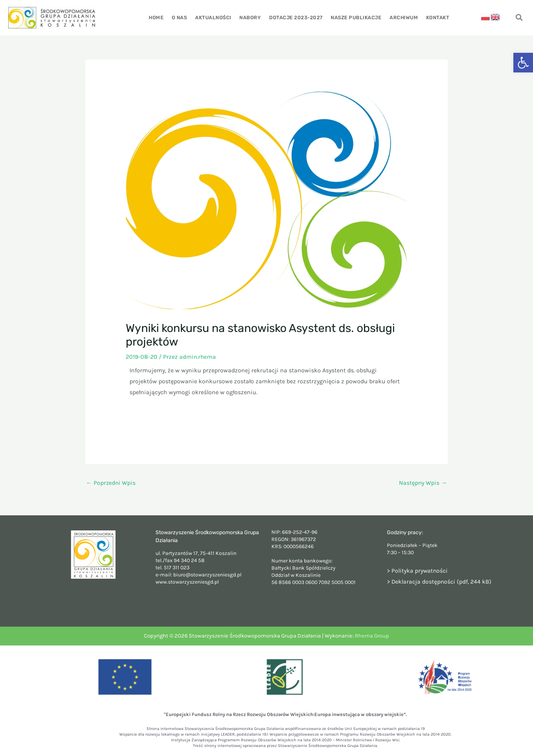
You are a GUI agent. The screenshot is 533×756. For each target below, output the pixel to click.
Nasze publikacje (355, 18)
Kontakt (436, 18)
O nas (181, 18)
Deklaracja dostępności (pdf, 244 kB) (442, 582)
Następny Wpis (423, 483)
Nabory (250, 18)
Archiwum (402, 18)
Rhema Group (372, 636)
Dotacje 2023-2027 (296, 18)
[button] (523, 63)
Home (158, 18)
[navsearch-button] (519, 18)
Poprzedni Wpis (111, 483)
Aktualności (214, 18)
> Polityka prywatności (418, 571)
